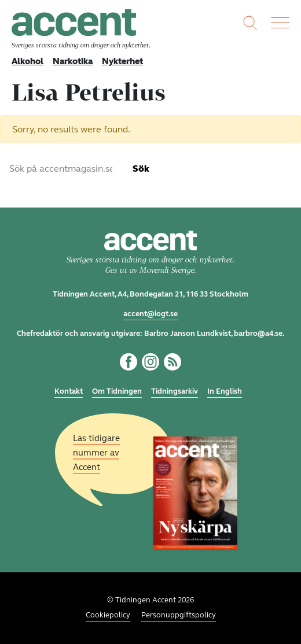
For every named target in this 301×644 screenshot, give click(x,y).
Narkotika (73, 61)
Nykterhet (122, 61)
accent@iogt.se (150, 314)
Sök (141, 169)
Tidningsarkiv (175, 391)
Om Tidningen (117, 391)
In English (225, 391)
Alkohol (27, 61)
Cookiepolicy (108, 615)
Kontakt (69, 391)
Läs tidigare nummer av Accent (96, 452)
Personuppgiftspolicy (179, 615)
